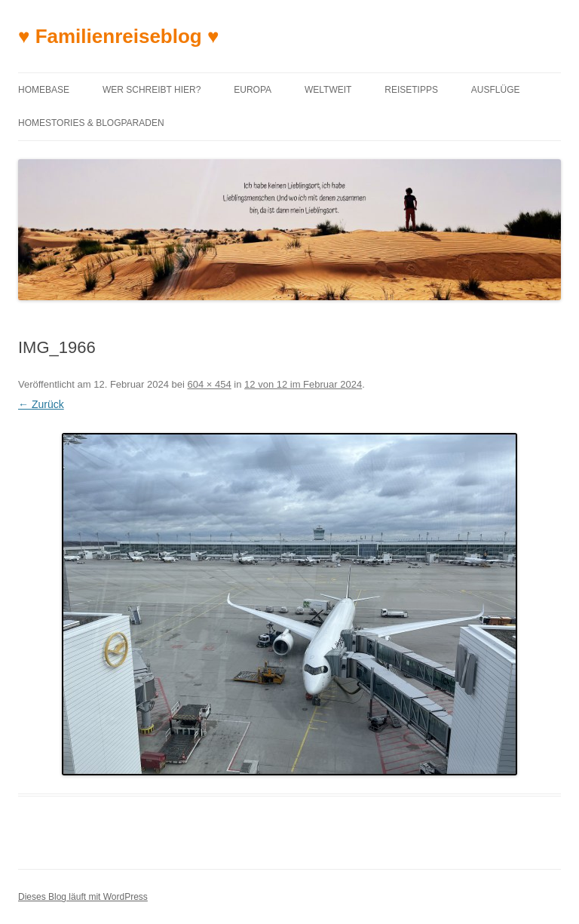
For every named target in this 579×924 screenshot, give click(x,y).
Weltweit (328, 90)
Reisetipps (411, 90)
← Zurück (41, 404)
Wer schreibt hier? (152, 90)
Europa (253, 90)
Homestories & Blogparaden (91, 123)
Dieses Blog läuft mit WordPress (83, 897)
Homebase (44, 90)
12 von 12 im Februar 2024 (303, 384)
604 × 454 (210, 384)
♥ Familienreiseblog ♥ (118, 36)
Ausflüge (496, 90)
